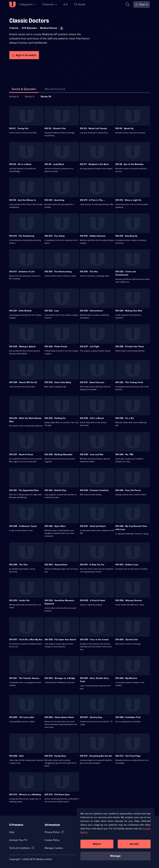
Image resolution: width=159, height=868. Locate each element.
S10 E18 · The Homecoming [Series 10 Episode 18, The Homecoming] (58, 272)
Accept (134, 844)
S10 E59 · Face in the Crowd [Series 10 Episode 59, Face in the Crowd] (94, 640)
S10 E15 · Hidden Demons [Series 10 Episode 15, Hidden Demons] (93, 236)
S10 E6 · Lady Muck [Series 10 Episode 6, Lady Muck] (54, 164)
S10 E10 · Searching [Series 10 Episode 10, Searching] (54, 200)
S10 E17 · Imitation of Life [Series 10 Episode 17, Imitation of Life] (22, 272)
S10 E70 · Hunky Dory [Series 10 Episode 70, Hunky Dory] (55, 756)
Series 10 (46, 97)
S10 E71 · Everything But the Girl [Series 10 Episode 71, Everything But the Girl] (96, 756)
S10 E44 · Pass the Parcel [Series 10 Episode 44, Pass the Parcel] (128, 490)
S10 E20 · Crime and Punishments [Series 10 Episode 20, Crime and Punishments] (126, 273)
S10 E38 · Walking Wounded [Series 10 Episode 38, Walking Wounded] (58, 454)
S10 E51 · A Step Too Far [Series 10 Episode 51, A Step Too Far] (92, 565)
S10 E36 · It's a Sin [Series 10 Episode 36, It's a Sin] (125, 418)
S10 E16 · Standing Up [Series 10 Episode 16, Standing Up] (126, 236)
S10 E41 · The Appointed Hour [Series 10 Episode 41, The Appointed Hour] (24, 490)
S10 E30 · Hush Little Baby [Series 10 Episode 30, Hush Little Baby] (58, 382)
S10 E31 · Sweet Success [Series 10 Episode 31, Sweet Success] (92, 382)
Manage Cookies (54, 848)
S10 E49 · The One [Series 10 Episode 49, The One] (18, 565)
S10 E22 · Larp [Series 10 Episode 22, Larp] (52, 311)
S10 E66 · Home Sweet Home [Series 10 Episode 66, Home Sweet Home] (59, 717)
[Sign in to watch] (24, 55)
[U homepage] (12, 5)
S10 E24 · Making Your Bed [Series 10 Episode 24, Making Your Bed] (129, 311)
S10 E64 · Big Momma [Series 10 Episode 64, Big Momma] (126, 678)
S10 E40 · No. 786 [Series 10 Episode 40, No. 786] (124, 454)
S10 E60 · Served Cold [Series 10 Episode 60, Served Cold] (126, 640)
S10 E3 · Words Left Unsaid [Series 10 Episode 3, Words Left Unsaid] (93, 128)
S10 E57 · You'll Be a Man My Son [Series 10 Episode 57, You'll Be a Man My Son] (26, 640)
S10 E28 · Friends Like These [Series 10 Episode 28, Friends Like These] (130, 347)
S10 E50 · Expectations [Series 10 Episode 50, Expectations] (56, 565)
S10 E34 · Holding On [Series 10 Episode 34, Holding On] (55, 418)
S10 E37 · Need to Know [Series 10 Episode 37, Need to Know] (21, 454)
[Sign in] (142, 5)
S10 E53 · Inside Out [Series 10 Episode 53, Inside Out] (19, 600)
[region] (116, 836)
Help (12, 832)
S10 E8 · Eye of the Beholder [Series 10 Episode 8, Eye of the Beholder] (129, 164)
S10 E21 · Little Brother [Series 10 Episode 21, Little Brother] (20, 311)
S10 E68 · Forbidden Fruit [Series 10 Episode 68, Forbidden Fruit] (128, 717)
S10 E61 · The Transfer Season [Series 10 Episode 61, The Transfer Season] (24, 678)
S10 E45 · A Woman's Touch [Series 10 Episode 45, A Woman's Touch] (23, 526)
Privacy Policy (52, 832)
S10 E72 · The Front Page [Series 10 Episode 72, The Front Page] (128, 756)
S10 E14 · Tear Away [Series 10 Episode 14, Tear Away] (55, 236)
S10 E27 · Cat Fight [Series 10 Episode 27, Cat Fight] (90, 347)
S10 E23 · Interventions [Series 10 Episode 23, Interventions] (91, 311)
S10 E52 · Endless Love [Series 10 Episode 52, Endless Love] (127, 565)
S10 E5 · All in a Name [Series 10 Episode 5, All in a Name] (20, 164)
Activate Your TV (18, 840)
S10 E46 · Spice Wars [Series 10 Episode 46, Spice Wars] (55, 526)
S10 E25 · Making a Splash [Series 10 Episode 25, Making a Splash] (22, 347)
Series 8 (14, 97)
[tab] (55, 90)
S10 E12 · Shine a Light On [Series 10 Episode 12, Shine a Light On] (128, 200)
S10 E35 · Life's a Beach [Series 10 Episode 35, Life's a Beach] (92, 418)
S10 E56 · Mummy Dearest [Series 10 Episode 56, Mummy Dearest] (129, 600)
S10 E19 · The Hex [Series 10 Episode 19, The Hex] (89, 272)
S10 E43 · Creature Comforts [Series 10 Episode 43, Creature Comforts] (94, 490)
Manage (115, 856)
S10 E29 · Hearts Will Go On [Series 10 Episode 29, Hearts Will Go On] (23, 382)
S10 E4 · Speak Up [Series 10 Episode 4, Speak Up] (124, 128)
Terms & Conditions (20, 848)
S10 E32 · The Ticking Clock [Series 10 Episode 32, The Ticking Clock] (129, 382)
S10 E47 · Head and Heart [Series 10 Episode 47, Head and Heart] (93, 526)
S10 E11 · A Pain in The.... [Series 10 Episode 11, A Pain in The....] (93, 200)
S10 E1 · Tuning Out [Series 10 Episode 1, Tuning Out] (19, 128)
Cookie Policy (52, 840)
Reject (97, 844)
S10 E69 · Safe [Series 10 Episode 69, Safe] (16, 756)
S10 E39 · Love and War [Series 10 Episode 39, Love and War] (92, 454)
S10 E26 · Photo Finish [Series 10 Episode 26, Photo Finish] (56, 347)
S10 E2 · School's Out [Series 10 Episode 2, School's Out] (55, 128)
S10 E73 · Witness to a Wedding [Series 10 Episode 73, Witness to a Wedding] (25, 795)
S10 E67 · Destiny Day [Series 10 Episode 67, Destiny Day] (91, 717)
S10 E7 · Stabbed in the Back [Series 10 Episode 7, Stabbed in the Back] (94, 164)
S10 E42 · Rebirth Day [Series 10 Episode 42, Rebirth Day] (55, 490)
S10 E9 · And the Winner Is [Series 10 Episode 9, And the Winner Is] (23, 200)
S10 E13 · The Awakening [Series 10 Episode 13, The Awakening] (22, 236)
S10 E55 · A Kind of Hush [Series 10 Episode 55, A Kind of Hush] (93, 600)
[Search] (127, 5)
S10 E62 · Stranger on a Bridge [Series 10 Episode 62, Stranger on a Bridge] (60, 678)
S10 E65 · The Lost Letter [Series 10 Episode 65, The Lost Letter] (22, 717)
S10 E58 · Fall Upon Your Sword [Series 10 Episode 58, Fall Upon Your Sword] (60, 640)
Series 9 (30, 97)
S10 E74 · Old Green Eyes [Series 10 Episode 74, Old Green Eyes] (57, 795)
